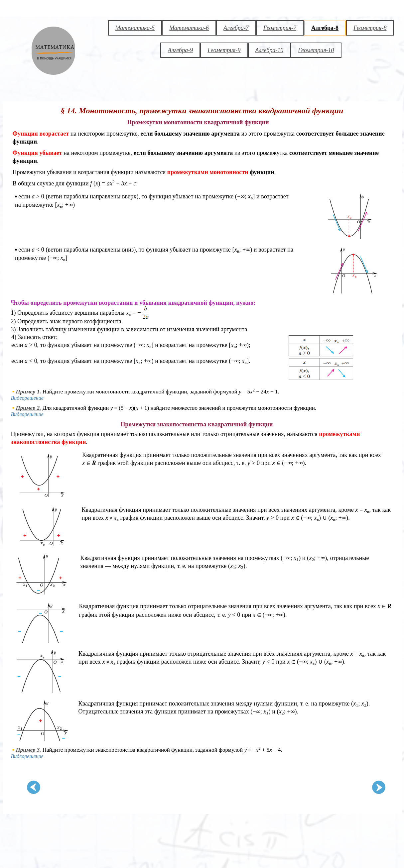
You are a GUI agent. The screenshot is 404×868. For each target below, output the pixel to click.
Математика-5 (135, 28)
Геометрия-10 (316, 50)
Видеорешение (27, 398)
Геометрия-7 (280, 28)
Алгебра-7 (236, 28)
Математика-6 (189, 28)
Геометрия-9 (224, 50)
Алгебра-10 (269, 50)
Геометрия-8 (370, 28)
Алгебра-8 (325, 28)
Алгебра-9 (180, 50)
